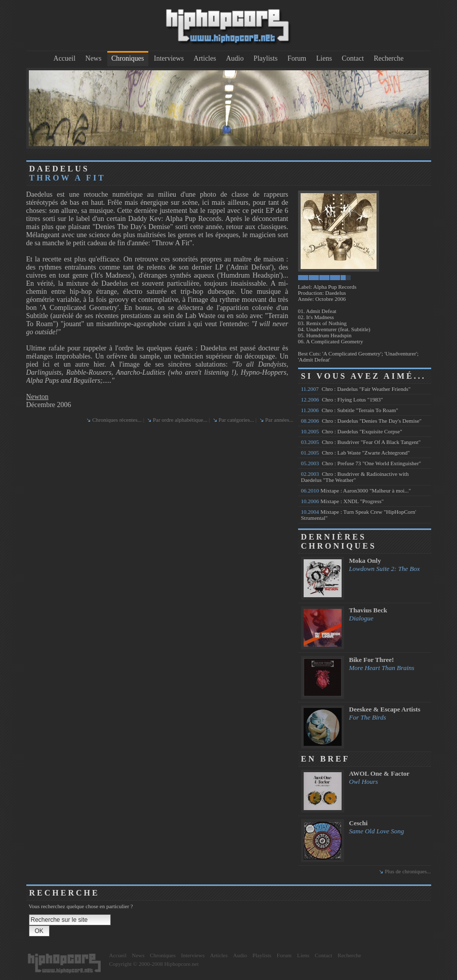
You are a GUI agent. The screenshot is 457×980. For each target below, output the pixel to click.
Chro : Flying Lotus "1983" (342, 399)
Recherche (388, 58)
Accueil (65, 58)
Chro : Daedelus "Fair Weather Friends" (356, 389)
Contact (353, 58)
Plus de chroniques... (408, 871)
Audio (235, 58)
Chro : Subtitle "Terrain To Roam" (350, 410)
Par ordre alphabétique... (180, 420)
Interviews (169, 58)
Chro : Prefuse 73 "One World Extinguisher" (361, 463)
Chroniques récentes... (117, 420)
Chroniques (128, 58)
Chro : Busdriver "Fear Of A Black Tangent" (361, 442)
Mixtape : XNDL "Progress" (343, 501)
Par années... (279, 420)
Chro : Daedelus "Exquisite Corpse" (352, 431)
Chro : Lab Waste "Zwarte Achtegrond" (356, 453)
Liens (324, 58)
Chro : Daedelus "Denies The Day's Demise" (362, 421)
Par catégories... (236, 420)
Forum (297, 58)
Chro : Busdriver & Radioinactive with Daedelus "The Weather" (355, 477)
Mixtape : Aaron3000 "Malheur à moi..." (356, 491)
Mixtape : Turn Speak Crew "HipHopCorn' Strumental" (359, 515)
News (94, 58)
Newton (37, 397)
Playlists (265, 58)
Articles (205, 58)
